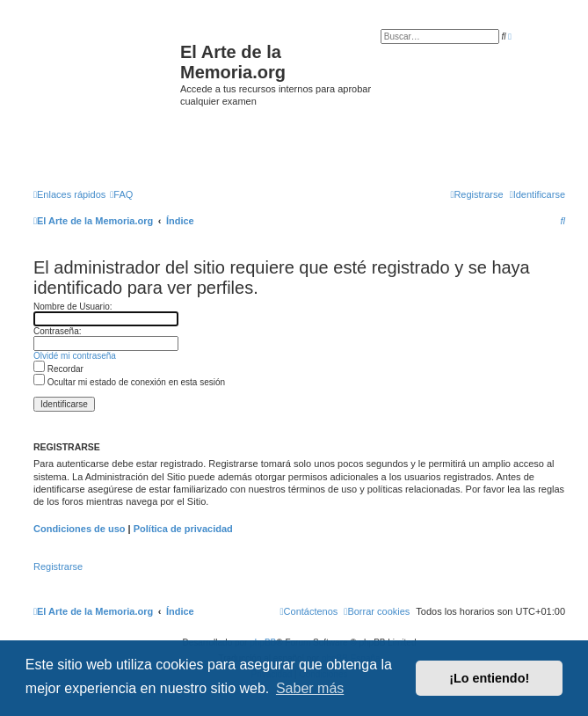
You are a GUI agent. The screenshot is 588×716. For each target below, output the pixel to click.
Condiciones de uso (80, 529)
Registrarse (58, 566)
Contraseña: (57, 331)
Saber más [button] (310, 688)
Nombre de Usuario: (73, 307)
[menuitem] (121, 194)
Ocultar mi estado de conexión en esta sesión (129, 382)
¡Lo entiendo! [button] (489, 678)
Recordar (58, 369)
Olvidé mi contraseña (75, 356)
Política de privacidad (183, 529)
